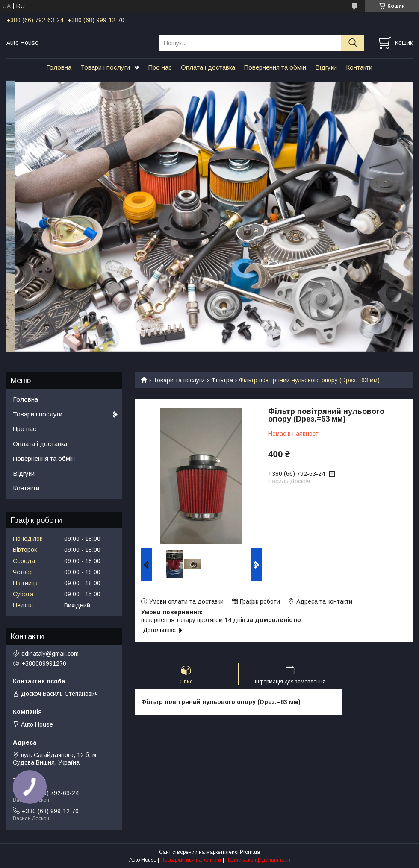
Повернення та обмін (275, 67)
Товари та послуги (179, 380)
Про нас (160, 67)
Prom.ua (250, 852)
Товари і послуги (105, 67)
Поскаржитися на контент (191, 860)
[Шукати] (353, 43)
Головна (59, 67)
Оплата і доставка (208, 67)
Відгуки (326, 67)
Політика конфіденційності (258, 860)
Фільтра (222, 380)
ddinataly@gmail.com (50, 654)
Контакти (359, 67)
